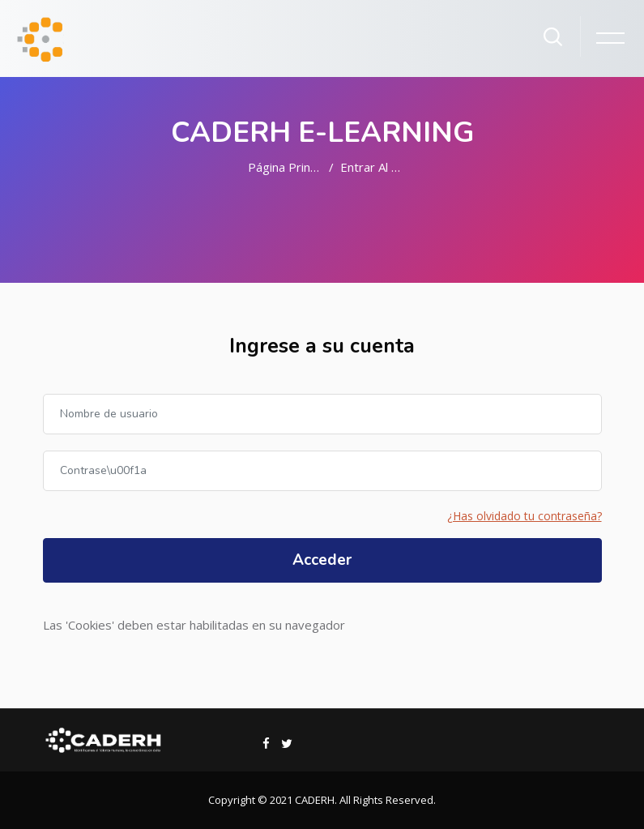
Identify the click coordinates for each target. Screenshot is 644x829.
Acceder (322, 560)
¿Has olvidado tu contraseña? (525, 516)
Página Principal (291, 167)
